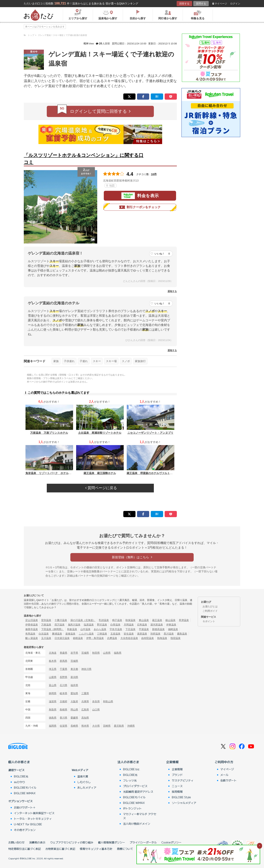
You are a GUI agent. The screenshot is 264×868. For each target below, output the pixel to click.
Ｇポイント (209, 621)
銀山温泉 (170, 620)
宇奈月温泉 (116, 629)
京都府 (63, 701)
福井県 (74, 685)
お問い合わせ (16, 842)
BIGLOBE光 (21, 776)
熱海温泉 (162, 638)
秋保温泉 (130, 620)
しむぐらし (84, 782)
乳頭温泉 (104, 620)
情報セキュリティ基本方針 (96, 849)
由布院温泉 (148, 638)
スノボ (126, 361)
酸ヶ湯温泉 (32, 638)
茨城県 (74, 661)
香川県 (63, 718)
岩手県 (74, 653)
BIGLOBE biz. (132, 769)
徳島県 (53, 718)
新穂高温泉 (158, 629)
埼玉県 (53, 669)
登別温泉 (46, 620)
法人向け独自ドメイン (137, 824)
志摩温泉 (112, 638)
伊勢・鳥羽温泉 (95, 638)
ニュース (177, 786)
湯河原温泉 (157, 625)
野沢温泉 (102, 625)
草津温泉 (184, 620)
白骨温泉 (115, 625)
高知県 (85, 718)
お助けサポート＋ (25, 807)
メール (224, 775)
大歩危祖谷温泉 (129, 638)
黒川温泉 (169, 634)
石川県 (63, 685)
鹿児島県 (119, 726)
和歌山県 (108, 701)
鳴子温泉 (117, 620)
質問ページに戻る (101, 488)
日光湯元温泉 (62, 638)
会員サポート (228, 780)
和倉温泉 (72, 629)
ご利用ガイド (210, 611)
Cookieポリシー (171, 842)
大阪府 (74, 701)
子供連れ (69, 361)
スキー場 (111, 361)
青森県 (63, 653)
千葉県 (63, 669)
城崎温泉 (173, 629)
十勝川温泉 (61, 620)
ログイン (235, 4)
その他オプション (25, 830)
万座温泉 (46, 625)
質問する (201, 4)
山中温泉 (85, 629)
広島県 (85, 710)
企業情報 (172, 762)
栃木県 (53, 661)
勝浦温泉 (57, 634)
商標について (125, 849)
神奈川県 (86, 669)
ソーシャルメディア (184, 803)
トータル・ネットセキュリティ (33, 819)
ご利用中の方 (224, 762)
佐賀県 (63, 726)
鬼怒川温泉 (74, 625)
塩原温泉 (89, 625)
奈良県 (96, 701)
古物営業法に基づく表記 (60, 849)
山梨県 (53, 677)
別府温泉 (155, 634)
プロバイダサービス (135, 786)
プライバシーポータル (143, 842)
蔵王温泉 (157, 620)
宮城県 (85, 653)
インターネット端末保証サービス (34, 813)
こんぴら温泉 (86, 634)
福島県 (118, 653)
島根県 (63, 710)
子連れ (84, 361)
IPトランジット (132, 808)
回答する (184, 4)
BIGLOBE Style (181, 797)
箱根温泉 (78, 638)
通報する (172, 291)
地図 (110, 186)
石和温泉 (142, 625)
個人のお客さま (19, 762)
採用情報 (177, 792)
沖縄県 (131, 726)
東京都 (74, 669)
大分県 (96, 726)
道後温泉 (70, 634)
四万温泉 (60, 625)
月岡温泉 (129, 625)
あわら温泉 (100, 629)
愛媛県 (74, 718)
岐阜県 (63, 693)
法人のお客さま (128, 762)
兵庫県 (85, 701)
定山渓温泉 (32, 620)
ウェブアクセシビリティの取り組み (72, 842)
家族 (56, 361)
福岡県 (53, 726)
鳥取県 (53, 710)
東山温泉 (144, 620)
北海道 (53, 653)
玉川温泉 (46, 638)
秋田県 (96, 653)
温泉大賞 (83, 776)
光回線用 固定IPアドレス (138, 792)
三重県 (85, 693)
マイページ (220, 4)
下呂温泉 (130, 629)
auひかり (20, 782)
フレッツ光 (130, 780)
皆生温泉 (129, 634)
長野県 (63, 677)
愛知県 (74, 693)
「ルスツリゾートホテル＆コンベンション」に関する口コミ (84, 159)
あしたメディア (87, 787)
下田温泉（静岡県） (52, 629)
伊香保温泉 (32, 625)
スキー (97, 361)
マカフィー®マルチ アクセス (140, 816)
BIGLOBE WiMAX (25, 793)
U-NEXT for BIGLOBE (28, 824)
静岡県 (53, 693)
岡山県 (74, 710)
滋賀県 (53, 701)
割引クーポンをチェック (140, 207)
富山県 (53, 685)
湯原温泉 (142, 634)
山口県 (96, 710)
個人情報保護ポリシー (112, 842)
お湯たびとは (210, 606)
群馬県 (63, 661)
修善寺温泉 (32, 629)
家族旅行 (140, 361)
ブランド (177, 775)
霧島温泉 (182, 634)
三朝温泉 (102, 634)
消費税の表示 (37, 842)
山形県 (107, 653)
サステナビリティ (183, 780)
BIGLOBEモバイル (25, 787)
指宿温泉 (175, 638)
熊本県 (85, 726)
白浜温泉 (44, 634)
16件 (154, 174)
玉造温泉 (115, 634)
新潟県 (74, 677)
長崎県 (74, 726)
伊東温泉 (171, 625)
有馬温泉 (30, 634)
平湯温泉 (144, 629)
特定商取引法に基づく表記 (25, 849)
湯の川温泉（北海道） (83, 620)
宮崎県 (107, 726)
